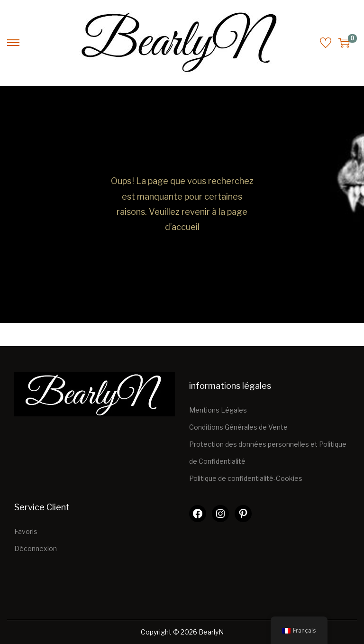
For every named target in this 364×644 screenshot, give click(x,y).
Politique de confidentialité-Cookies (246, 478)
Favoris (26, 531)
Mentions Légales (218, 410)
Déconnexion (36, 548)
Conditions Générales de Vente (238, 427)
